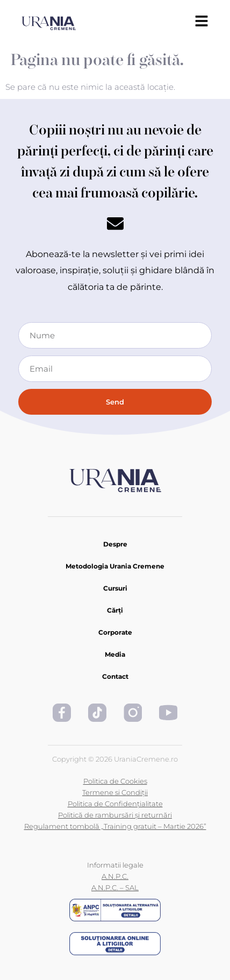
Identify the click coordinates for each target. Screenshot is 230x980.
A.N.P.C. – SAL (115, 887)
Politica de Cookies (115, 781)
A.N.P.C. (115, 876)
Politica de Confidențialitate (115, 804)
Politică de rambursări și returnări (115, 815)
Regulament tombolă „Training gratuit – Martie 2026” (115, 826)
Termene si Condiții (115, 792)
